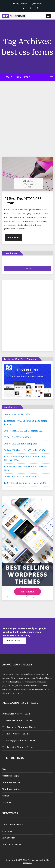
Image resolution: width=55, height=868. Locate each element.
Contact (6, 796)
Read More (13, 238)
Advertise (7, 802)
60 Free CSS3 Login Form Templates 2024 (24, 450)
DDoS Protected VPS (12, 844)
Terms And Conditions (13, 825)
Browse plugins (14, 641)
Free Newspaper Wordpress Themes (19, 740)
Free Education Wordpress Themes (18, 747)
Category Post (18, 77)
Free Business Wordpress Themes (18, 720)
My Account (20, 4)
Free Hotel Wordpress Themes (16, 734)
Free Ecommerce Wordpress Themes (19, 727)
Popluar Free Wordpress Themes (17, 714)
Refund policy (9, 838)
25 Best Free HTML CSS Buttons (20, 437)
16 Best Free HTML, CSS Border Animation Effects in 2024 (25, 458)
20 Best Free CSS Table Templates (21, 444)
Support (37, 4)
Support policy (9, 831)
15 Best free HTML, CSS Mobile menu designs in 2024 (26, 423)
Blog (4, 769)
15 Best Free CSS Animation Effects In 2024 (25, 483)
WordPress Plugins (11, 776)
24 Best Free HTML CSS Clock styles (22, 477)
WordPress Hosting (11, 789)
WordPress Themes (11, 782)
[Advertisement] (27, 121)
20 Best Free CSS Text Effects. (18, 414)
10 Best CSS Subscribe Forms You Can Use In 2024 (26, 468)
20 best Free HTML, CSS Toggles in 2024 (24, 431)
